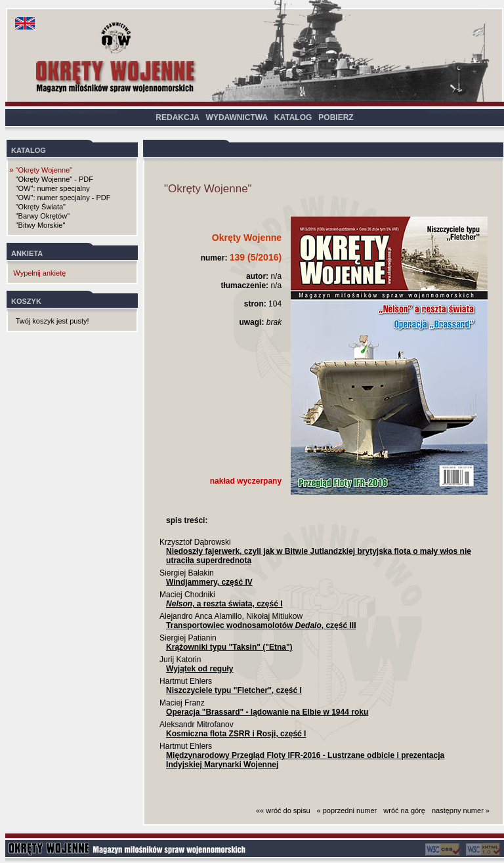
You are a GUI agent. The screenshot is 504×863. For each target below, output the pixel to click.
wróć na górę (404, 810)
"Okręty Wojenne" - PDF (54, 179)
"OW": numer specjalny (53, 188)
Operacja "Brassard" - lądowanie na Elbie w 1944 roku (267, 712)
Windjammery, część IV (209, 582)
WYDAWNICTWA (237, 117)
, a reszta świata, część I (224, 604)
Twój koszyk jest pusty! (52, 321)
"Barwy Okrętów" (43, 216)
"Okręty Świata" (41, 207)
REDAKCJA (177, 117)
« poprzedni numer (347, 810)
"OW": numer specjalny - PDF (63, 198)
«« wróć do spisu (283, 810)
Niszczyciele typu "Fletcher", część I (234, 690)
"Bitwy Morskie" (41, 225)
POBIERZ (336, 117)
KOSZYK (26, 301)
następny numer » (461, 810)
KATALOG (293, 117)
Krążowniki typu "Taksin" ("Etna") (229, 647)
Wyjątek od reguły (199, 669)
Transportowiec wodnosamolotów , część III (261, 625)
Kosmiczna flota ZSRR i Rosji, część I (236, 734)
